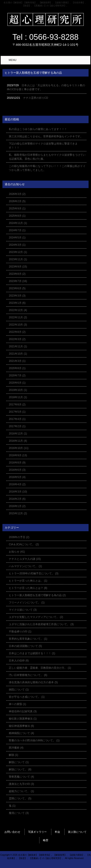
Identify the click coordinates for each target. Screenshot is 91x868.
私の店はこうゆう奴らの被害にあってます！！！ (38, 129)
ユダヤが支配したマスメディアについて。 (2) (36, 617)
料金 (58, 832)
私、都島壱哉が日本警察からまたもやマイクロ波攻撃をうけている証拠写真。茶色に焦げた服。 (47, 157)
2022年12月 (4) (18, 310)
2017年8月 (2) (17, 405)
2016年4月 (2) (17, 484)
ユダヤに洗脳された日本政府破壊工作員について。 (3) (41, 624)
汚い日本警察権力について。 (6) (28, 675)
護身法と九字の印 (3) (21, 784)
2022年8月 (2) (17, 332)
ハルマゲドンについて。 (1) (25, 566)
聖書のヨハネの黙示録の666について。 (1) (34, 740)
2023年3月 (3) (17, 296)
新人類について (77, 832)
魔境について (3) (19, 813)
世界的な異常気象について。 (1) (28, 639)
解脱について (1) (19, 762)
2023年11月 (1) (18, 259)
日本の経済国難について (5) (25, 646)
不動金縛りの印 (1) (20, 632)
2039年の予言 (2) (19, 537)
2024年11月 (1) (18, 223)
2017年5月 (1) (17, 412)
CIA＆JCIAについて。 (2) (24, 544)
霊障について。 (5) (20, 798)
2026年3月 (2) (17, 194)
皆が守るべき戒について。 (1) (27, 697)
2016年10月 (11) (19, 448)
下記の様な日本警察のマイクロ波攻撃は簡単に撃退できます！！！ (43, 146)
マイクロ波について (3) (23, 610)
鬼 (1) (12, 806)
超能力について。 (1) (21, 791)
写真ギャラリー (37, 832)
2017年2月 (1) (17, 426)
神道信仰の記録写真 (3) (23, 711)
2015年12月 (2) (18, 513)
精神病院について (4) (21, 733)
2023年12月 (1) (18, 252)
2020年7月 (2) (17, 375)
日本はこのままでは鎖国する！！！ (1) (32, 653)
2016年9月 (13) (18, 455)
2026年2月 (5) (17, 201)
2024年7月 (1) (17, 230)
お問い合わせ (12, 832)
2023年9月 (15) (18, 267)
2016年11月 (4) (18, 441)
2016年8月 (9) (17, 463)
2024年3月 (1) (17, 245)
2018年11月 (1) (18, 397)
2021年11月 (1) (18, 346)
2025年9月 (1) (17, 209)
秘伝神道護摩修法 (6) (21, 726)
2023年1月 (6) (17, 303)
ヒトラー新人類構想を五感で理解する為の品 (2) (37, 595)
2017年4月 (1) (17, 419)
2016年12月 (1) (18, 434)
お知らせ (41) (17, 552)
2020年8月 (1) (17, 368)
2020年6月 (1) (17, 383)
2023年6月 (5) (17, 288)
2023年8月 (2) (17, 274)
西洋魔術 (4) (16, 748)
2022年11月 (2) (18, 317)
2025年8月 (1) (17, 216)
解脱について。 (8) (20, 769)
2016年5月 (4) (17, 477)
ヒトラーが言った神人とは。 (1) (28, 581)
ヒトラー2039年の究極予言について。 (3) (34, 573)
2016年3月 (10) (18, 492)
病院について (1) (19, 690)
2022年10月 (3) (18, 325)
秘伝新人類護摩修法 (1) (23, 719)
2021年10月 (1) (18, 354)
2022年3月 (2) (17, 339)
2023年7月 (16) (18, 281)
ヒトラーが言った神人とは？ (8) (28, 588)
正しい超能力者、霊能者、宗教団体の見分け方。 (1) (40, 668)
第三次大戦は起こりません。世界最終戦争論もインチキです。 (46, 136)
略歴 (46, 840)
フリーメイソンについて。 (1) (27, 602)
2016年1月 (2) (17, 506)
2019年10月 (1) (18, 390)
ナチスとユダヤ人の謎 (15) (25, 559)
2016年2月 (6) (17, 499)
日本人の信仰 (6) (19, 661)
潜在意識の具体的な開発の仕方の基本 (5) (33, 682)
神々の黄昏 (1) (17, 704)
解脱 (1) (13, 755)
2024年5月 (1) (17, 238)
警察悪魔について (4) (21, 777)
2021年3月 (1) (17, 361)
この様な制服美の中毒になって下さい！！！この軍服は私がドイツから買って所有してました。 (47, 168)
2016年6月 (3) (17, 470)
